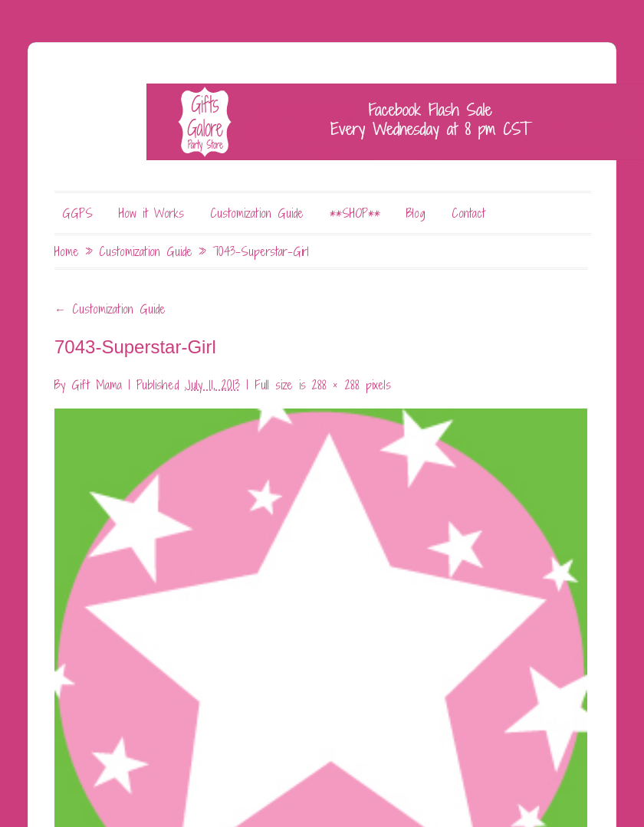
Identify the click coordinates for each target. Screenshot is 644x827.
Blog (416, 213)
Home (67, 251)
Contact (468, 213)
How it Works (151, 213)
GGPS (77, 213)
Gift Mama (97, 385)
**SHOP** (355, 213)
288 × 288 (336, 385)
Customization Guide (257, 213)
